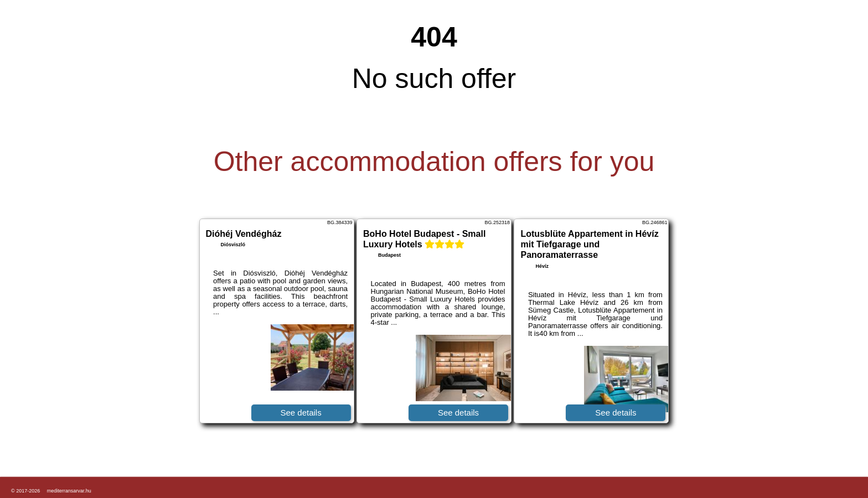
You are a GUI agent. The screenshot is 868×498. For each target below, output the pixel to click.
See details (301, 413)
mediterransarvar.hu (69, 491)
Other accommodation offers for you (434, 162)
